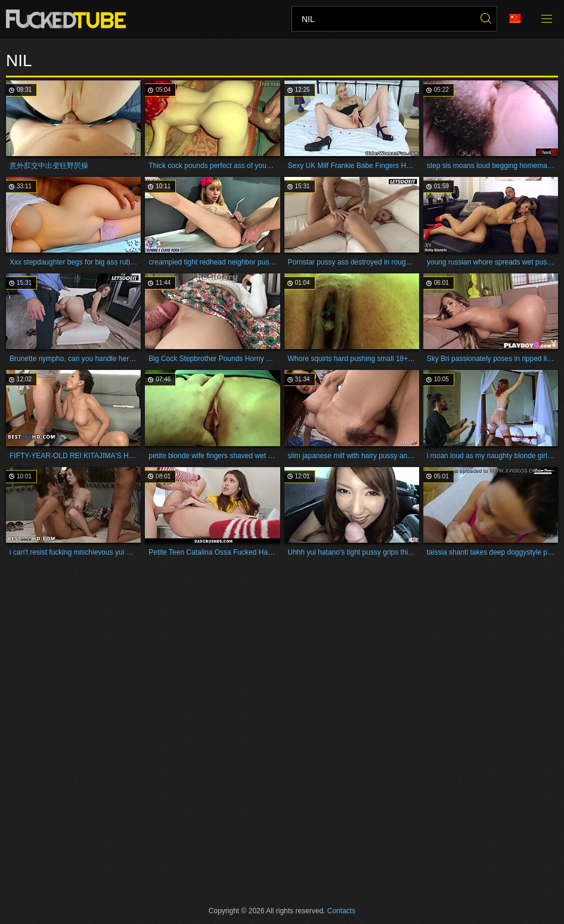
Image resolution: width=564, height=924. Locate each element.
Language (515, 19)
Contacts (341, 911)
